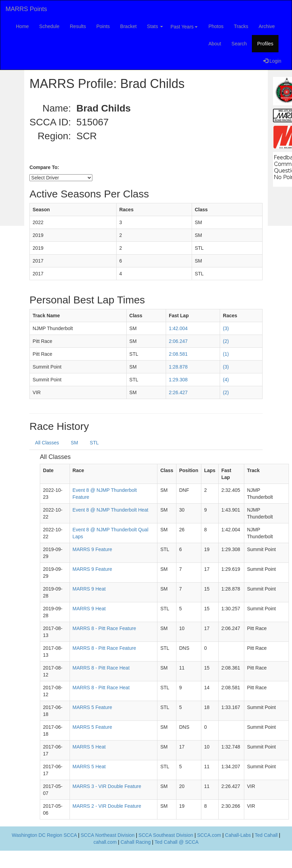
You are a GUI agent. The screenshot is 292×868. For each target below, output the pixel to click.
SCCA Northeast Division (108, 835)
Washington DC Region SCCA (44, 835)
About (215, 44)
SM (75, 443)
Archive (267, 26)
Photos (216, 26)
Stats (155, 26)
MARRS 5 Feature (92, 707)
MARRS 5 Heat (89, 747)
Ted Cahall (266, 835)
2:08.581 (178, 354)
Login (272, 61)
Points (103, 26)
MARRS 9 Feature (92, 549)
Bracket (128, 26)
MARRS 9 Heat (89, 589)
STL (94, 443)
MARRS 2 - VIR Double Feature (107, 806)
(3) (226, 328)
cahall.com (105, 842)
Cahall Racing (135, 842)
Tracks (241, 26)
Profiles (265, 44)
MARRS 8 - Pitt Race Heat (101, 668)
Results (78, 26)
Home (22, 26)
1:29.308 (178, 380)
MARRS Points (26, 9)
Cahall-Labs (238, 835)
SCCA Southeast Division (166, 835)
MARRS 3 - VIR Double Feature (107, 786)
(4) (226, 380)
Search (239, 44)
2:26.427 (178, 392)
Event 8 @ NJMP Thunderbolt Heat (111, 510)
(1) (226, 354)
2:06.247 (178, 341)
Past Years (184, 27)
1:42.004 (178, 328)
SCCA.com (209, 835)
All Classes (47, 443)
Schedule (49, 26)
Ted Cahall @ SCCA (177, 842)
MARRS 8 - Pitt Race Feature (104, 628)
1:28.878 (178, 367)
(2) (226, 341)
